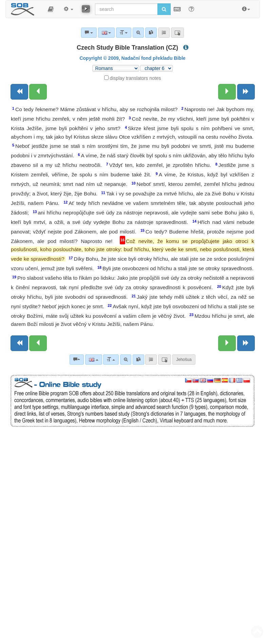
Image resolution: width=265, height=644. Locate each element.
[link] (138, 360)
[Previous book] (19, 92)
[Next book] (246, 92)
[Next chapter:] (227, 92)
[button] (51, 9)
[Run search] (164, 9)
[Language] (93, 360)
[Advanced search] (126, 360)
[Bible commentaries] (77, 360)
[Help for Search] (191, 9)
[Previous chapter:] (38, 92)
